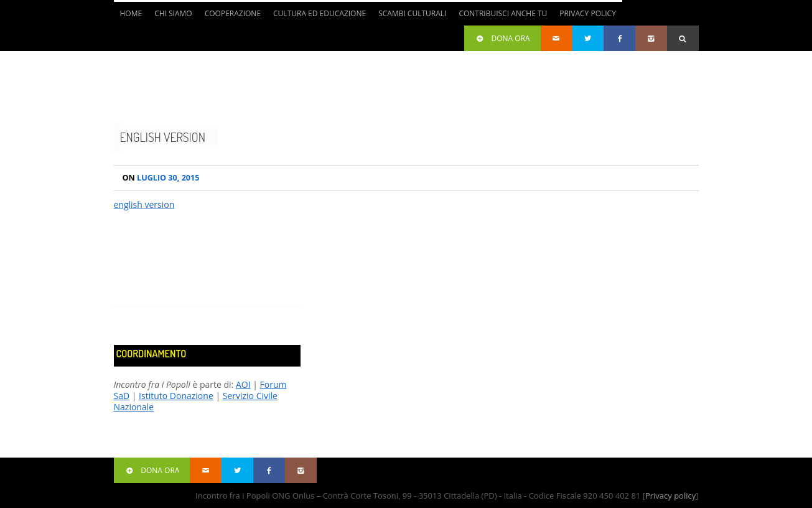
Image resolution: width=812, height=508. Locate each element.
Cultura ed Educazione (320, 13)
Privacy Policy (588, 13)
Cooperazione (233, 13)
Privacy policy (670, 496)
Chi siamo (173, 13)
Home (131, 13)
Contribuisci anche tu (503, 13)
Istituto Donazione (176, 396)
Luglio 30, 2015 (161, 178)
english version (163, 137)
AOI (243, 384)
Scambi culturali (412, 13)
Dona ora (502, 38)
